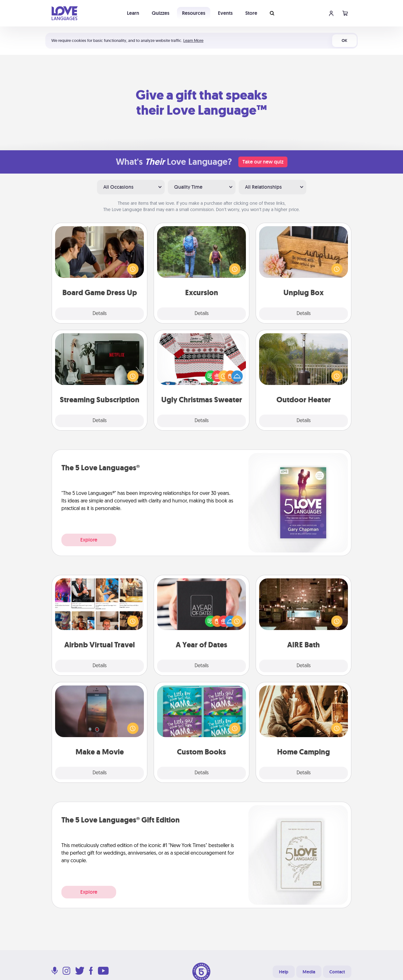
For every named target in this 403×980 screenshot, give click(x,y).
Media (309, 972)
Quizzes (161, 13)
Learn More (193, 40)
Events (225, 13)
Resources (194, 13)
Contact (337, 972)
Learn (133, 13)
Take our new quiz (263, 162)
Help (284, 972)
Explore (89, 540)
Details (100, 314)
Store (251, 13)
